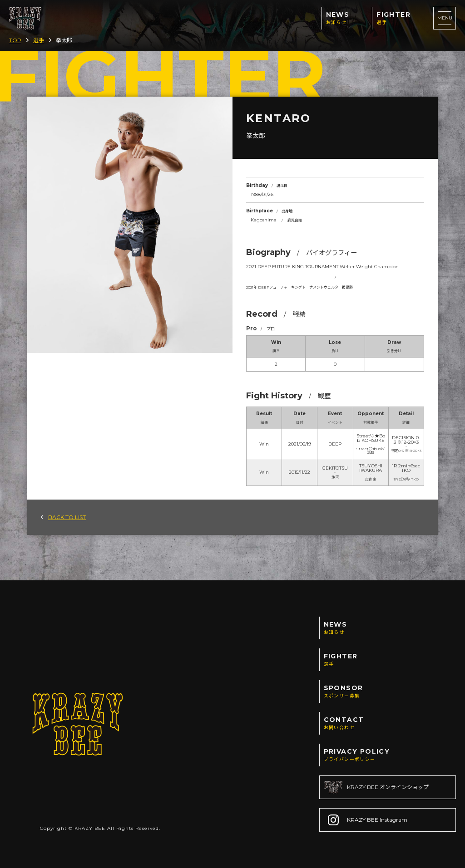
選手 (39, 40)
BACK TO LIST (63, 517)
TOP (15, 40)
